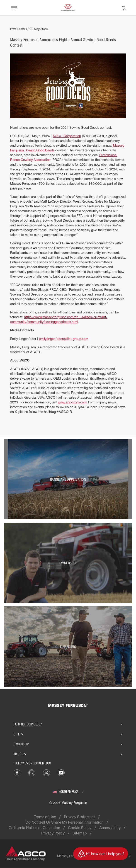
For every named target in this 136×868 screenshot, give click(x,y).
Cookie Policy (80, 828)
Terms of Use (45, 817)
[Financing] (68, 646)
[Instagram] (32, 772)
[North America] (68, 792)
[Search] (124, 8)
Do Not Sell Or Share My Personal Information (64, 822)
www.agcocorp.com (72, 402)
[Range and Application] (68, 479)
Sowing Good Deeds (40, 150)
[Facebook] (17, 772)
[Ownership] (68, 563)
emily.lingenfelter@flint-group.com (64, 339)
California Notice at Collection (34, 828)
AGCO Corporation (67, 136)
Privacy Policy (53, 833)
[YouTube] (61, 772)
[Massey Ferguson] (68, 7)
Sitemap (80, 833)
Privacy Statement (79, 817)
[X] (46, 772)
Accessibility (110, 828)
